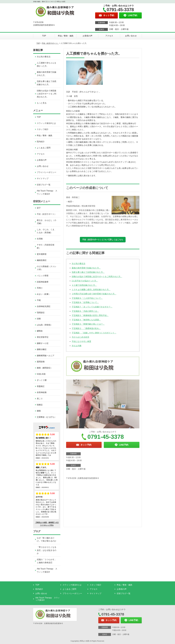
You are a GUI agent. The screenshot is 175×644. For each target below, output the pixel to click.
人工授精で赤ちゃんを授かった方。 (47, 64)
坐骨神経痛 (42, 392)
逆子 (39, 208)
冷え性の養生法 (79, 266)
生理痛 (40, 239)
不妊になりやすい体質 (81, 344)
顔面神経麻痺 (43, 282)
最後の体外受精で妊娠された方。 (86, 270)
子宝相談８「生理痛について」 (85, 305)
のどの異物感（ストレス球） (47, 268)
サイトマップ (43, 178)
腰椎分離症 (42, 349)
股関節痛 (41, 362)
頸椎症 (40, 405)
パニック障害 (43, 276)
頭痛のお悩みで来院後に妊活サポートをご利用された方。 (97, 279)
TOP (44, 36)
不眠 (39, 300)
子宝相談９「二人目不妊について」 (87, 301)
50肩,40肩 (41, 374)
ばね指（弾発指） (45, 325)
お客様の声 (87, 36)
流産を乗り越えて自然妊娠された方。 (88, 275)
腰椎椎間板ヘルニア (46, 356)
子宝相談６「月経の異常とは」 (85, 314)
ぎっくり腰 (42, 380)
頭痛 (39, 319)
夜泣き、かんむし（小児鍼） (47, 222)
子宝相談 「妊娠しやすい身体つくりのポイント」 (94, 335)
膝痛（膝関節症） (45, 368)
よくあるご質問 (44, 148)
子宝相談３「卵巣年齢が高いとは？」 (88, 327)
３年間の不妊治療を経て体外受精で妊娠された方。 (94, 296)
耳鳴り (40, 288)
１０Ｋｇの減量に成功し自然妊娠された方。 (91, 292)
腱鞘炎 (40, 331)
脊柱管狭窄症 (43, 337)
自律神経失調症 (44, 306)
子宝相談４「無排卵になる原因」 (86, 322)
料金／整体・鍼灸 (66, 36)
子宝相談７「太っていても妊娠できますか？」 (92, 309)
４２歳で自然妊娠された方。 (84, 288)
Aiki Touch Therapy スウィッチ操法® (47, 192)
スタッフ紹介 (43, 129)
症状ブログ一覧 (44, 185)
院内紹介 (41, 142)
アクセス (109, 36)
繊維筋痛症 (42, 260)
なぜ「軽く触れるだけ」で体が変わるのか (47, 539)
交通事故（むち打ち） (47, 417)
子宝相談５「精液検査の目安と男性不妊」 (90, 318)
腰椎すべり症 (43, 343)
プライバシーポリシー (47, 172)
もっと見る (42, 103)
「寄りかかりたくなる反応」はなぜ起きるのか (47, 550)
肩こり (40, 399)
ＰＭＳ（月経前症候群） (46, 246)
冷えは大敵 (77, 348)
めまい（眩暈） (44, 294)
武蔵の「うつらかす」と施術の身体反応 (47, 561)
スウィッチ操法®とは (46, 123)
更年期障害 (42, 254)
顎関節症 (41, 313)
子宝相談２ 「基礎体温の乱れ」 (86, 331)
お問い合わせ (131, 36)
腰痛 (39, 411)
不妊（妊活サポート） (50, 43)
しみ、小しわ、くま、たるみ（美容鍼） (47, 231)
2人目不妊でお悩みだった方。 (85, 283)
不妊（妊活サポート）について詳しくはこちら (103, 240)
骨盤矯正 (41, 386)
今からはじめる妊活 (80, 340)
